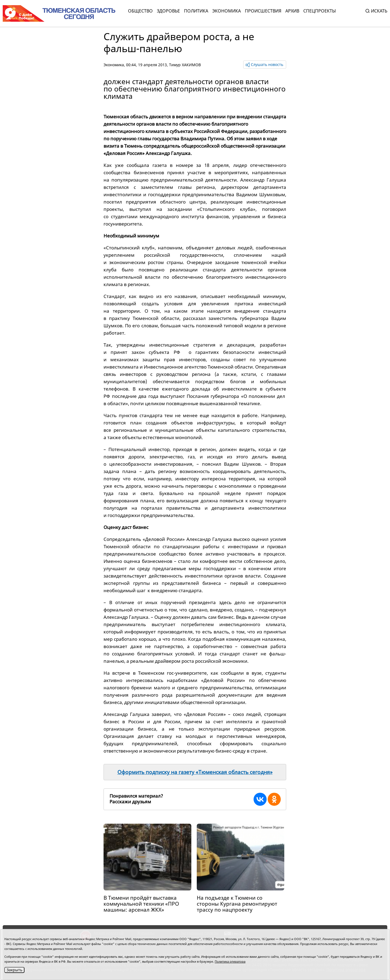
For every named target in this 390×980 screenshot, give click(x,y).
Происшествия (263, 11)
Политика (196, 11)
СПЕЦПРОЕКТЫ (320, 11)
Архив (292, 11)
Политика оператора (230, 961)
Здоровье (168, 11)
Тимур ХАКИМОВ (185, 65)
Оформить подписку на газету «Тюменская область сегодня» (195, 772)
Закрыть (14, 970)
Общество (140, 11)
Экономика (227, 11)
